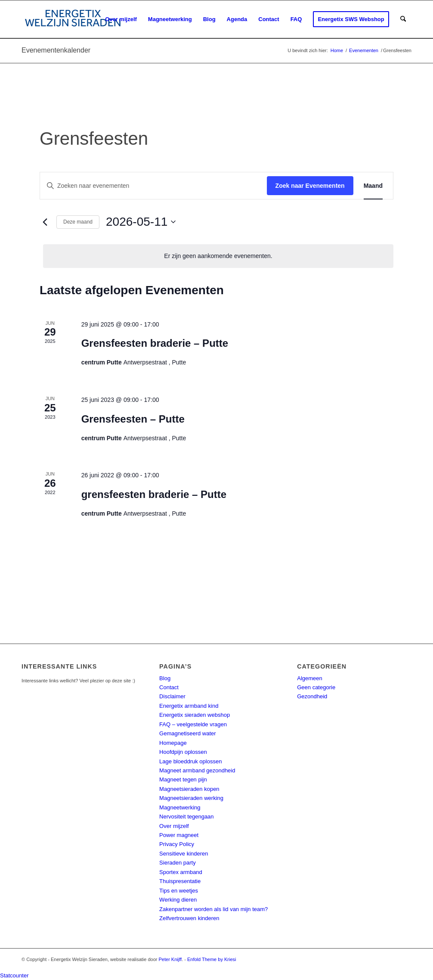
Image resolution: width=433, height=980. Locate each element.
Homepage (173, 743)
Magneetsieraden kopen (189, 789)
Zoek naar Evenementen (310, 186)
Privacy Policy (177, 844)
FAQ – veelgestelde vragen (193, 724)
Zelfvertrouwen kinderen (189, 918)
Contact (169, 687)
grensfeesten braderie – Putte (154, 494)
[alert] (218, 256)
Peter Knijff (170, 959)
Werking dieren (178, 900)
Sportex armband (181, 872)
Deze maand (78, 222)
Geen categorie (316, 687)
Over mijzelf (174, 826)
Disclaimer (172, 696)
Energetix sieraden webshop (195, 715)
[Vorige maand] (45, 222)
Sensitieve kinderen (184, 854)
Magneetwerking (180, 807)
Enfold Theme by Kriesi (212, 959)
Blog (165, 678)
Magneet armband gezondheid (197, 770)
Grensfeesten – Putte (133, 419)
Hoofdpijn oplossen (183, 752)
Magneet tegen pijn (183, 779)
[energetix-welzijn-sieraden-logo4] (73, 19)
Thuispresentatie (180, 881)
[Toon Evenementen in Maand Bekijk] (373, 186)
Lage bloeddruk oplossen (190, 761)
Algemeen (310, 678)
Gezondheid (312, 696)
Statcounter (14, 975)
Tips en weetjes (179, 891)
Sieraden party (178, 863)
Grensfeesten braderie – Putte (155, 343)
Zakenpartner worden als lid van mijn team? (213, 909)
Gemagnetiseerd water (188, 733)
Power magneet (179, 835)
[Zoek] (403, 19)
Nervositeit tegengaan (186, 817)
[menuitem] (121, 19)
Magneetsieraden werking (191, 798)
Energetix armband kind (189, 706)
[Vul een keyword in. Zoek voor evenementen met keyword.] (153, 186)
